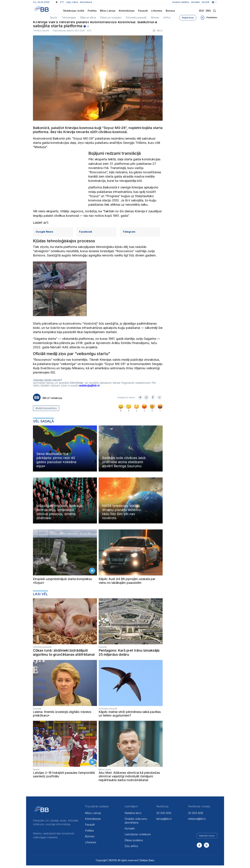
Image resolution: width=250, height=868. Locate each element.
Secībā (209, 2)
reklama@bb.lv (197, 821)
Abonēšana (86, 2)
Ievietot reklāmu (181, 2)
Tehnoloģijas (69, 17)
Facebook (86, 234)
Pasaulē (143, 11)
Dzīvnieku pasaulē (136, 17)
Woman (155, 17)
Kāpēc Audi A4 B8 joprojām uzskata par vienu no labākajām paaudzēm (127, 583)
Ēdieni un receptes (111, 17)
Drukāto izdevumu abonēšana (136, 823)
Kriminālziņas (127, 11)
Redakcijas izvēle (74, 11)
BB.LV (160, 33)
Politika (92, 11)
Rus (202, 11)
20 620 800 (164, 815)
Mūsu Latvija (108, 11)
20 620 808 (196, 815)
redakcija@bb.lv (89, 388)
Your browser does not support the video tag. (65, 555)
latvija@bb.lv (164, 821)
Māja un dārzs (88, 17)
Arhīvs (167, 17)
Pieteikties (209, 17)
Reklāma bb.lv (133, 815)
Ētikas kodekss (134, 843)
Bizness (170, 11)
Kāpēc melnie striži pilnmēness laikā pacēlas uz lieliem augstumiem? (130, 716)
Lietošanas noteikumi (138, 837)
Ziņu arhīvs (131, 849)
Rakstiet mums (207, 838)
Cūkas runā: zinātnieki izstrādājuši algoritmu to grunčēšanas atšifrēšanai (64, 655)
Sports (54, 17)
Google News (44, 234)
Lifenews (157, 11)
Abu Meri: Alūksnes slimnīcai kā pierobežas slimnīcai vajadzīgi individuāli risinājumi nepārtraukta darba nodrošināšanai (129, 779)
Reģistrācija (188, 18)
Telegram (129, 234)
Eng (208, 11)
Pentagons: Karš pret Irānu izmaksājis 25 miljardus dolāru (129, 655)
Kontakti (195, 2)
